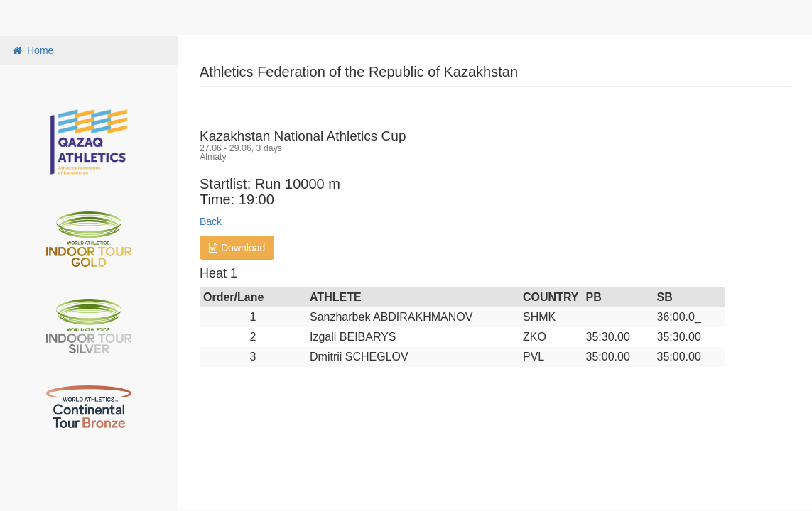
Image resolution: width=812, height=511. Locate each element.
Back (211, 221)
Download (237, 248)
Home (32, 50)
